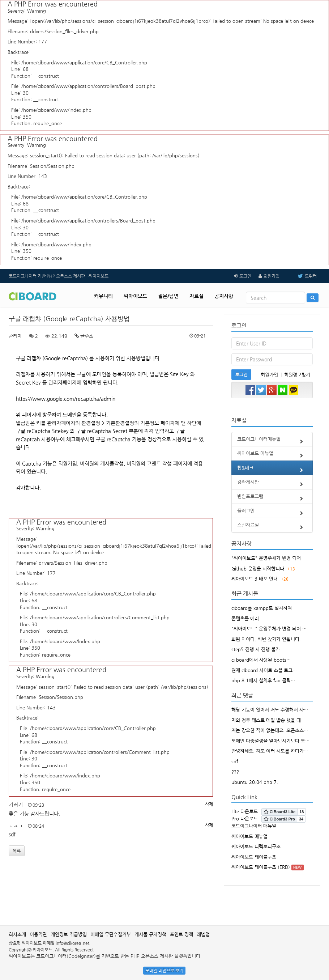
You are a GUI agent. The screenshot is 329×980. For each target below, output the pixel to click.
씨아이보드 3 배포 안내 (255, 579)
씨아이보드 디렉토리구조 (256, 846)
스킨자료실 (272, 527)
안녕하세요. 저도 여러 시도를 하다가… (270, 751)
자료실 (196, 296)
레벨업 (203, 934)
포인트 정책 (181, 934)
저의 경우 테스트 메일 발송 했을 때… (268, 720)
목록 (17, 851)
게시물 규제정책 (150, 934)
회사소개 (17, 934)
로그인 (245, 276)
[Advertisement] (164, 902)
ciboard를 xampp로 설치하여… (264, 608)
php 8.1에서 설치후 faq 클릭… (263, 680)
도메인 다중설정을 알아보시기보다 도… (270, 741)
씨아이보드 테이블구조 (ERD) (261, 867)
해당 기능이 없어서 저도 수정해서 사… (270, 710)
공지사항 (224, 296)
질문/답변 (168, 296)
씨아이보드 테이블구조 (254, 857)
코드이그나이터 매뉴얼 (254, 826)
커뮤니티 (103, 296)
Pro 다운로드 (245, 818)
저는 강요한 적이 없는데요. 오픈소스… (270, 730)
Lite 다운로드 (245, 811)
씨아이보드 (135, 296)
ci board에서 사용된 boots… (261, 660)
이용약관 (38, 934)
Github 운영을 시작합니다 (258, 569)
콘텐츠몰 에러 (245, 618)
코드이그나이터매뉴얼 (272, 441)
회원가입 (272, 276)
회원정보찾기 (297, 375)
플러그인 (272, 513)
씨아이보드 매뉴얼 (272, 455)
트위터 (302, 276)
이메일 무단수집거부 (111, 934)
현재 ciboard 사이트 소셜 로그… (264, 670)
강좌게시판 (272, 484)
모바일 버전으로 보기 (164, 971)
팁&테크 (272, 470)
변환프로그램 (272, 499)
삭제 (209, 804)
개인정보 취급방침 (69, 934)
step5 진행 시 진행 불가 (256, 649)
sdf (235, 761)
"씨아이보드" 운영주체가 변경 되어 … (269, 558)
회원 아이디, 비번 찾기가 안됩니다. (266, 639)
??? (235, 772)
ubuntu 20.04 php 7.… (257, 782)
